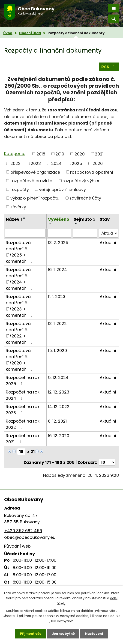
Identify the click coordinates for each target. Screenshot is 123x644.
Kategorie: (15, 154)
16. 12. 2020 (59, 436)
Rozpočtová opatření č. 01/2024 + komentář (20, 279)
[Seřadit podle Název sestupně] (24, 219)
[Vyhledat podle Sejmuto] (85, 233)
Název (14, 219)
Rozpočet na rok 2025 (23, 381)
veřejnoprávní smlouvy (62, 189)
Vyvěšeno (59, 219)
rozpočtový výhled (82, 181)
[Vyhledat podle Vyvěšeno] (59, 233)
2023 (36, 163)
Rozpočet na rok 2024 (23, 395)
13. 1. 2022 (57, 323)
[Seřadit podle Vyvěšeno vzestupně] (51, 223)
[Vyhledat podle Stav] (108, 233)
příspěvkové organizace (35, 172)
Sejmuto (85, 219)
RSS (109, 67)
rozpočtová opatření (92, 172)
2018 (41, 154)
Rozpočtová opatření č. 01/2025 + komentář (20, 252)
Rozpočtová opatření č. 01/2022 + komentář (20, 333)
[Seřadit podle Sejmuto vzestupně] (76, 223)
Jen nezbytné (63, 634)
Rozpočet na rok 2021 (23, 439)
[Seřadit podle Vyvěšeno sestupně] (51, 225)
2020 (80, 154)
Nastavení (95, 634)
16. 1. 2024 (57, 270)
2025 (77, 163)
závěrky (18, 207)
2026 (98, 163)
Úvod (8, 33)
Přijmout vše (30, 634)
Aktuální (108, 243)
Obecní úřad (30, 33)
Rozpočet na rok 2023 (23, 410)
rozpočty (20, 189)
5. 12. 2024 (58, 377)
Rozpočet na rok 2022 (23, 424)
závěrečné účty (85, 198)
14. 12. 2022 (59, 407)
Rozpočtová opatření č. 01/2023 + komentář (20, 306)
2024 (56, 163)
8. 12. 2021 (57, 421)
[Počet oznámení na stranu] (107, 462)
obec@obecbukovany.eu (30, 537)
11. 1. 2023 (57, 297)
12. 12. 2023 (59, 392)
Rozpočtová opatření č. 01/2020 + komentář (20, 360)
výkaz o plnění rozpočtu (35, 198)
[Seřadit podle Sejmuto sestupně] (76, 225)
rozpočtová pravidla (31, 181)
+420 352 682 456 (23, 531)
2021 (99, 154)
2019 (60, 154)
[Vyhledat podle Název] (25, 233)
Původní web (17, 546)
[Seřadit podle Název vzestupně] (24, 217)
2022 (15, 163)
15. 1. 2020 (57, 350)
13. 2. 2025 (58, 243)
